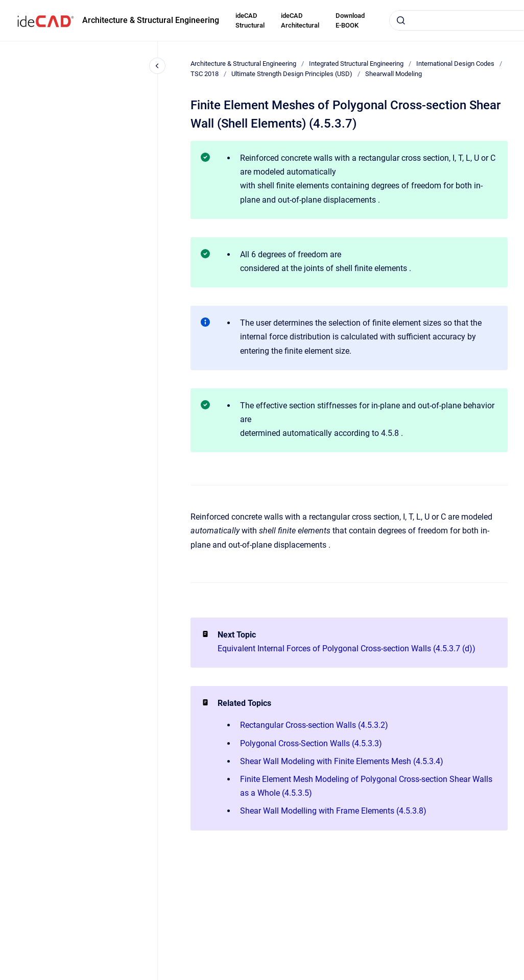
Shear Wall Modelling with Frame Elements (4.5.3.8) (333, 811)
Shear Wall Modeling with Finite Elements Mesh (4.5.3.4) (342, 761)
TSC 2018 (205, 74)
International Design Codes (455, 64)
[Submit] (401, 20)
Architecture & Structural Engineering (151, 20)
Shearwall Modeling (394, 74)
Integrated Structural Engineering (356, 64)
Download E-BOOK (350, 21)
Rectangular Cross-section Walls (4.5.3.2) (314, 725)
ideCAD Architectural (300, 21)
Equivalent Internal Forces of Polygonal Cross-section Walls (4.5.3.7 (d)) (347, 648)
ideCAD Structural (250, 21)
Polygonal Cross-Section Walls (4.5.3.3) (311, 743)
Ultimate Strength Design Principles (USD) (292, 74)
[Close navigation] (157, 66)
